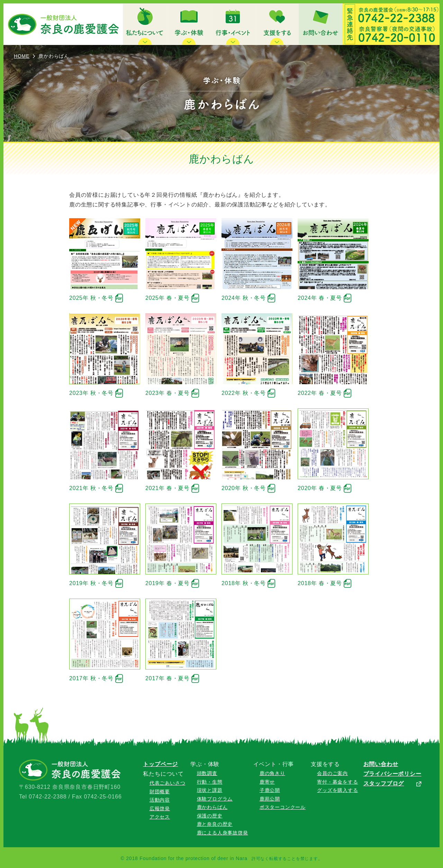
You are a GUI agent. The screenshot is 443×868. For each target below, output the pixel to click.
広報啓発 (160, 809)
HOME (22, 56)
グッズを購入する (337, 790)
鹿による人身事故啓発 (223, 833)
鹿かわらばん (212, 807)
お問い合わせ (381, 764)
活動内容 (160, 800)
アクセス (160, 817)
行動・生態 (210, 782)
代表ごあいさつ (168, 783)
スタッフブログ (384, 783)
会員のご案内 (332, 773)
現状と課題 (210, 790)
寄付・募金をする (337, 782)
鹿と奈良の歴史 (215, 824)
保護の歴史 (210, 816)
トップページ (160, 764)
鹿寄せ (267, 782)
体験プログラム (215, 799)
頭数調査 (207, 773)
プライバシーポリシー (392, 774)
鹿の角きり (272, 773)
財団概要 (160, 792)
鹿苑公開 (270, 799)
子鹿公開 (270, 790)
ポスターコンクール (283, 807)
